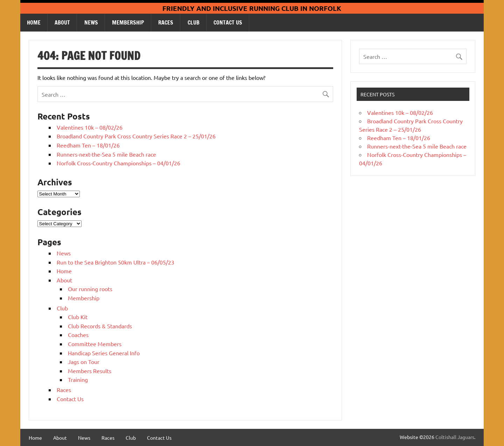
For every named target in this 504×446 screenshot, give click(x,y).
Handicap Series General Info (104, 353)
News (91, 22)
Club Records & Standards (100, 326)
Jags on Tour (84, 362)
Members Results (90, 371)
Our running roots (90, 289)
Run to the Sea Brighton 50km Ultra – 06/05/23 (115, 262)
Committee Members (95, 344)
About (62, 22)
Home (34, 22)
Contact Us (228, 22)
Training (78, 379)
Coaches (78, 335)
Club (194, 22)
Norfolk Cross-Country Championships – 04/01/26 (118, 163)
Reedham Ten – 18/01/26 (88, 145)
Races (166, 22)
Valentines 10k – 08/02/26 (90, 127)
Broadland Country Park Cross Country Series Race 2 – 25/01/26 (136, 136)
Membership (128, 22)
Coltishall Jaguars (455, 437)
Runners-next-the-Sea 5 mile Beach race (106, 154)
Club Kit (78, 317)
